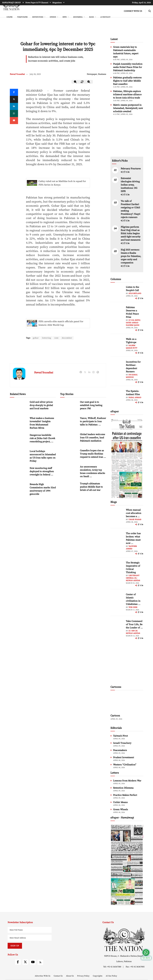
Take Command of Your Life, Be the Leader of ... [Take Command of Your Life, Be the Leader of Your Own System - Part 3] (134, 624)
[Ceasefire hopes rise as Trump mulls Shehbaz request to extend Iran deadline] (69, 455)
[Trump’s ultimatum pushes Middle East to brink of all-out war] (69, 488)
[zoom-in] (89, 82)
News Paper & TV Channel (37, 3)
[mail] (14, 121)
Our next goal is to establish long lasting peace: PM (91, 405)
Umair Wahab (135, 520)
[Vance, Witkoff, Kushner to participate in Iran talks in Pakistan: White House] (69, 423)
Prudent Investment (124, 757)
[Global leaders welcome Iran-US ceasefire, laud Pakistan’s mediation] (69, 439)
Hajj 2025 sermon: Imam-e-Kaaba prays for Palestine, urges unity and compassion (131, 256)
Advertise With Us (43, 976)
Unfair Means (120, 802)
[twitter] (14, 99)
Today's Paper (22, 17)
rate (57, 338)
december (68, 338)
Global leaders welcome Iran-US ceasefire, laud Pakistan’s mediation (92, 438)
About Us (70, 976)
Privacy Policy (84, 976)
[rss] (40, 962)
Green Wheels (121, 809)
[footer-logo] (124, 939)
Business (102, 74)
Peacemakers (120, 750)
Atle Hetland (135, 293)
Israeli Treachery (122, 743)
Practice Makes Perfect (125, 795)
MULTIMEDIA (78, 17)
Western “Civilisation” (125, 765)
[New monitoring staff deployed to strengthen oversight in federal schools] (19, 473)
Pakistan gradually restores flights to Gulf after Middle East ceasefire (127, 81)
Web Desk (133, 607)
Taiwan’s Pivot (120, 736)
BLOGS (92, 17)
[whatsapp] (14, 113)
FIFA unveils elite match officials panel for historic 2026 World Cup (61, 323)
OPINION (53, 17)
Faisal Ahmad (135, 398)
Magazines (57, 3)
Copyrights (98, 976)
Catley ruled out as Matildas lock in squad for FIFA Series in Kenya (62, 183)
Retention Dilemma (123, 788)
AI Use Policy (105, 17)
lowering (47, 338)
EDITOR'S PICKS (38, 17)
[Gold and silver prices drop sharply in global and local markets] (19, 407)
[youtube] (33, 962)
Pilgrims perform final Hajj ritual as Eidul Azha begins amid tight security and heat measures (131, 233)
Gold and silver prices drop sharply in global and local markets (41, 405)
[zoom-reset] (82, 82)
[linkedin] (14, 106)
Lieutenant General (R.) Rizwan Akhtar (133, 578)
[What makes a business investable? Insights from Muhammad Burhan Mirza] (19, 423)
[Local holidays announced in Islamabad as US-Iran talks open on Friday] (19, 456)
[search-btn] (150, 11)
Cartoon (115, 716)
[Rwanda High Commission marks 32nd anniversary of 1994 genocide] (19, 489)
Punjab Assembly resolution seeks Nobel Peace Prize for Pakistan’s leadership (128, 67)
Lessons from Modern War (127, 781)
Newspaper (92, 74)
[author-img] (117, 292)
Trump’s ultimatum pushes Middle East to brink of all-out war (91, 487)
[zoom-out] (75, 82)
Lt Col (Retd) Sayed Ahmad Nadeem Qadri (133, 323)
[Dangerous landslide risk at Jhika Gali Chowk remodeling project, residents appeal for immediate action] (19, 440)
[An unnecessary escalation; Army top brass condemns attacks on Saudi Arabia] (69, 471)
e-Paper (10, 17)
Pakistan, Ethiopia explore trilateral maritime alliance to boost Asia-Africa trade (127, 95)
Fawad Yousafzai (17, 74)
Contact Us (58, 976)
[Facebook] (14, 92)
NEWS (65, 17)
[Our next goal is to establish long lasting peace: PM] (69, 407)
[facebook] (124, 172)
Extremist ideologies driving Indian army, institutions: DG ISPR (130, 185)
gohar (36, 338)
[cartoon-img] (127, 702)
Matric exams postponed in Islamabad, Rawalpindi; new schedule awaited (128, 108)
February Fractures (131, 169)
